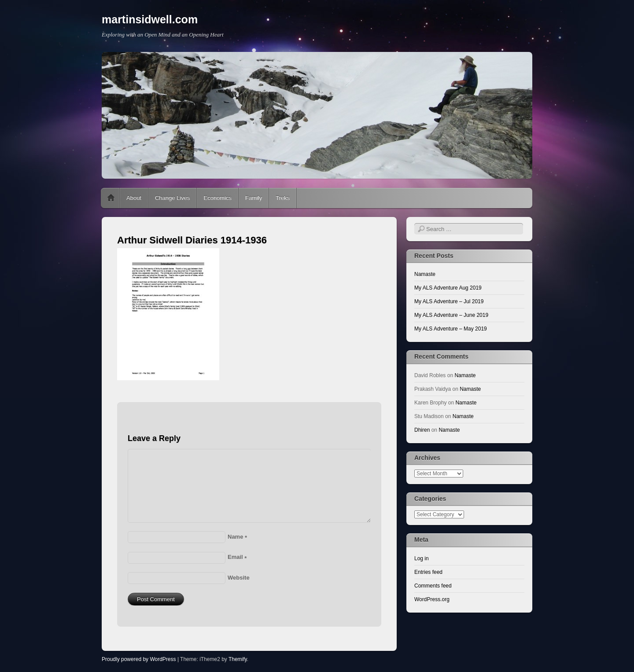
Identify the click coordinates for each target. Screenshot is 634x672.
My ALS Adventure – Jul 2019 (449, 301)
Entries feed (428, 572)
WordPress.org (432, 599)
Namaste (425, 274)
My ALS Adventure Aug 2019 (448, 288)
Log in (422, 558)
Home (111, 198)
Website (239, 578)
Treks (283, 198)
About (134, 198)
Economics (217, 198)
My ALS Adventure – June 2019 (451, 315)
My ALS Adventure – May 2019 (451, 329)
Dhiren (422, 430)
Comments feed (433, 586)
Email (237, 557)
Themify (238, 659)
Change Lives (173, 198)
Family (254, 198)
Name (237, 537)
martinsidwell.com (150, 19)
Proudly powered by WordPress (139, 659)
